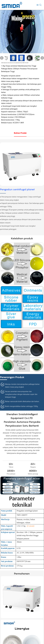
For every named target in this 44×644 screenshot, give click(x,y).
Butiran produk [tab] (20, 133)
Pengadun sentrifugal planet (17, 189)
